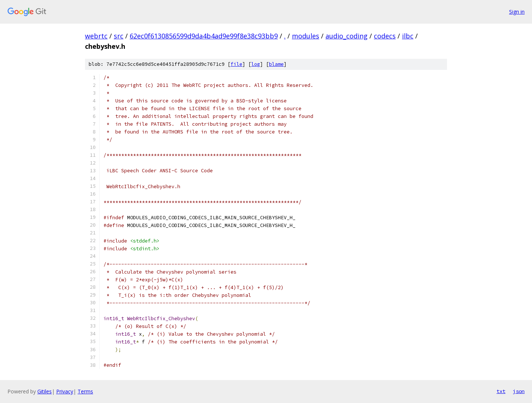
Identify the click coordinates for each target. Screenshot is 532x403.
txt (501, 391)
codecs (385, 36)
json (519, 391)
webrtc (96, 36)
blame (276, 64)
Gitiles (45, 391)
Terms (85, 391)
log (256, 64)
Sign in (517, 12)
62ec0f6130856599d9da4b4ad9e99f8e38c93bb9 (204, 36)
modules (306, 36)
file (236, 64)
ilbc (408, 36)
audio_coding (347, 36)
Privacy (65, 391)
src (119, 36)
